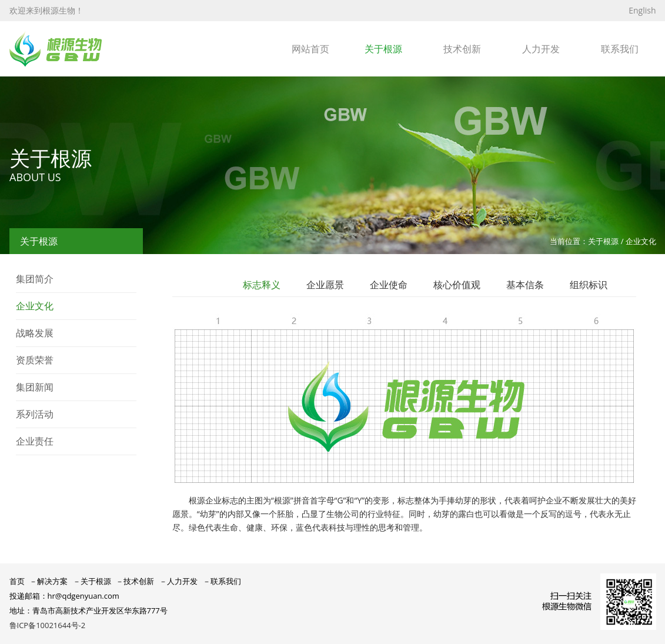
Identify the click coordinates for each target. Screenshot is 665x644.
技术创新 (462, 49)
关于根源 (383, 49)
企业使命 (389, 285)
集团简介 (35, 279)
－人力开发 (178, 581)
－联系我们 (222, 581)
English (642, 10)
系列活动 (35, 414)
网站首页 (310, 49)
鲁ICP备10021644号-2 (48, 625)
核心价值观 (457, 285)
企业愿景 (325, 285)
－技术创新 (135, 581)
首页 (17, 581)
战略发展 (35, 333)
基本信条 (525, 285)
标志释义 (262, 285)
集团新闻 (35, 387)
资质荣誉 (35, 360)
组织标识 (589, 285)
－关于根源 (92, 581)
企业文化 (35, 306)
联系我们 (620, 49)
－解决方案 (49, 581)
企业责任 (35, 441)
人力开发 (541, 49)
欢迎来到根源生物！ (46, 10)
